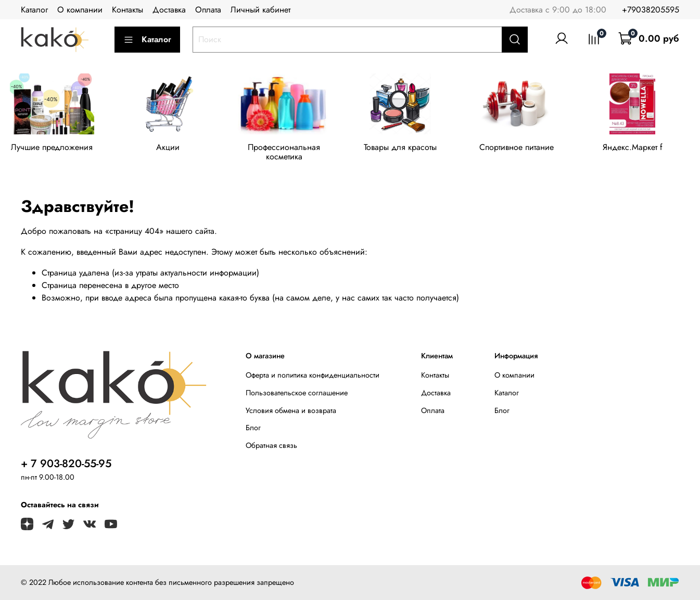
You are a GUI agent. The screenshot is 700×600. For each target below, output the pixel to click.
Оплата (208, 10)
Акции (172, 149)
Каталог (34, 10)
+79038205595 (651, 10)
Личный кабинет (260, 10)
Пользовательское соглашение (297, 393)
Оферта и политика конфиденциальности (313, 375)
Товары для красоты (410, 149)
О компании (80, 10)
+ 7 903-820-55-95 (66, 464)
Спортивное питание (528, 149)
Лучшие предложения (53, 149)
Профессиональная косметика (291, 153)
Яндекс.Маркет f (647, 149)
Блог (253, 428)
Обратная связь (271, 445)
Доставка (169, 10)
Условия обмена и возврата (291, 410)
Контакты (128, 10)
